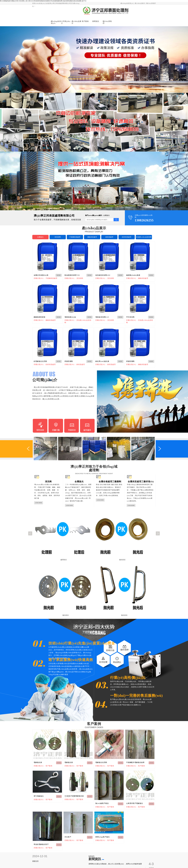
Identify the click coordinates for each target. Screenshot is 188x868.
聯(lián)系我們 (151, 3)
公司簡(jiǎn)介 (66, 22)
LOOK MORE (39, 503)
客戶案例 (85, 21)
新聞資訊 (96, 21)
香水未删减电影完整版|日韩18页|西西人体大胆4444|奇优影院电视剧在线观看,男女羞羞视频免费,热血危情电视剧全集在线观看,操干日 (43, 1)
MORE (59, 275)
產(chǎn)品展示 (140, 3)
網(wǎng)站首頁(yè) (127, 3)
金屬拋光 (107, 215)
